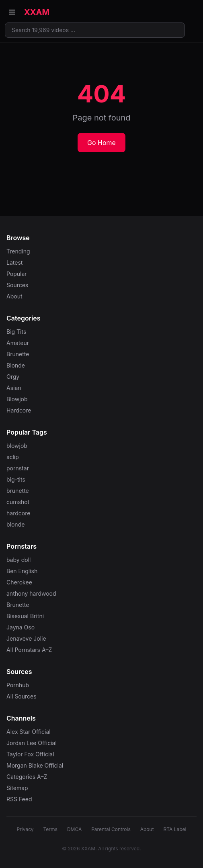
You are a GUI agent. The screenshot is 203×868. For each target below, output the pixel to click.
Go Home (101, 143)
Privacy (25, 829)
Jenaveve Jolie (26, 638)
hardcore (18, 513)
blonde (15, 524)
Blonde (16, 365)
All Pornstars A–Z (29, 650)
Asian (14, 388)
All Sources (22, 696)
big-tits (16, 479)
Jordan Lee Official (32, 743)
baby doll (18, 560)
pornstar (18, 468)
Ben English (22, 571)
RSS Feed (19, 799)
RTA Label (175, 829)
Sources (17, 285)
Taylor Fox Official (30, 754)
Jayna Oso (21, 627)
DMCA (74, 829)
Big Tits (16, 332)
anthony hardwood (31, 593)
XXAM (37, 12)
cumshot (18, 502)
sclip (13, 457)
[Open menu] (12, 12)
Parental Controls (111, 829)
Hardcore (19, 410)
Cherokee (19, 582)
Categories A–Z (27, 777)
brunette (18, 491)
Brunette (18, 354)
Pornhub (18, 685)
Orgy (13, 377)
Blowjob (17, 399)
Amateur (18, 343)
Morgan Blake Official (35, 765)
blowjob (17, 446)
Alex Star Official (29, 732)
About (14, 296)
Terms (50, 829)
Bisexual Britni (25, 616)
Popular (17, 274)
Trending (18, 251)
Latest (14, 262)
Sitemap (17, 788)
